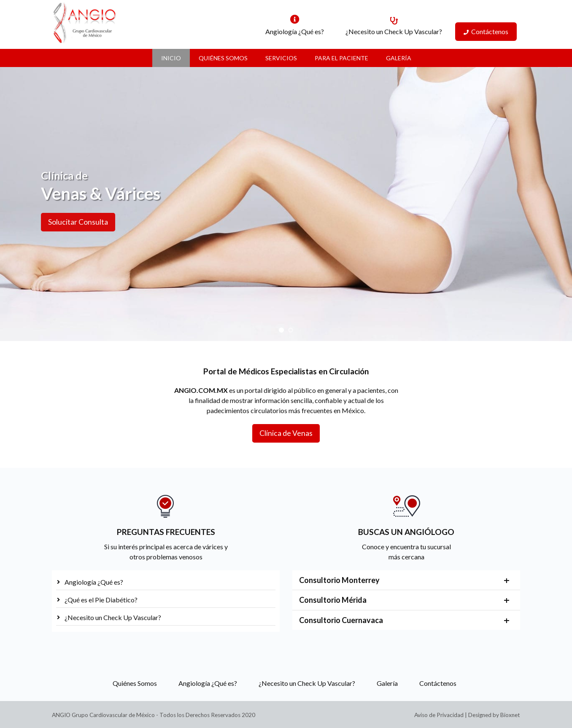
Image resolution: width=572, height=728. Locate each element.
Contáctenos (490, 31)
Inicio (171, 58)
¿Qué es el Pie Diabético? (101, 600)
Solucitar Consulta (64, 222)
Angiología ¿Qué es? (295, 31)
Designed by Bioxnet (494, 715)
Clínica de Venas (286, 433)
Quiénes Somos (223, 58)
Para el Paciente (341, 58)
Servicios (281, 58)
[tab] (406, 580)
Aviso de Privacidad (439, 715)
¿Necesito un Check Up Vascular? (394, 31)
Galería (399, 58)
